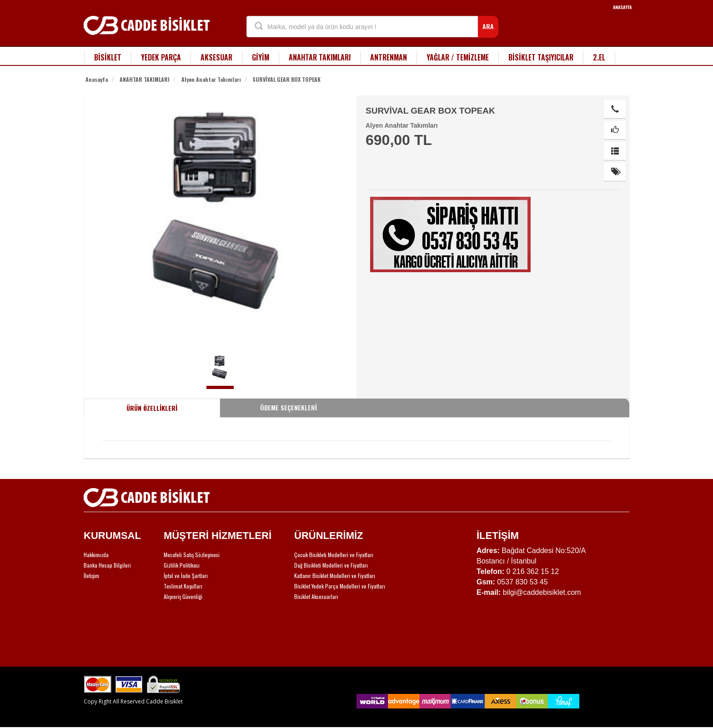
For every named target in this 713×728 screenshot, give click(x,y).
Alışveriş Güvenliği (183, 596)
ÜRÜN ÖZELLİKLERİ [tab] (152, 408)
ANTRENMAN (389, 57)
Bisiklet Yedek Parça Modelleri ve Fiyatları (340, 586)
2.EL (599, 57)
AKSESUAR (216, 57)
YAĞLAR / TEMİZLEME (458, 57)
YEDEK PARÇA (161, 57)
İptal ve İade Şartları (186, 576)
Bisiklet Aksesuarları (316, 596)
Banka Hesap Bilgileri (107, 565)
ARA (488, 26)
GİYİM (261, 57)
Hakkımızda (96, 555)
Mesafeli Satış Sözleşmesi (192, 555)
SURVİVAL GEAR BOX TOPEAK (286, 79)
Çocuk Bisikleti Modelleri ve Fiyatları (334, 555)
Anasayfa (97, 79)
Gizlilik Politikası (182, 565)
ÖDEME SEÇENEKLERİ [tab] (289, 407)
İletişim (91, 576)
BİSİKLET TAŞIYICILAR (541, 57)
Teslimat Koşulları (183, 586)
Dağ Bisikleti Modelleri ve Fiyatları (331, 565)
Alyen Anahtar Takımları (211, 79)
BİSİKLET (108, 57)
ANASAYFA (622, 7)
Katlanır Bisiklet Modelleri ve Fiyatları (335, 576)
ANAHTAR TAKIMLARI (320, 57)
